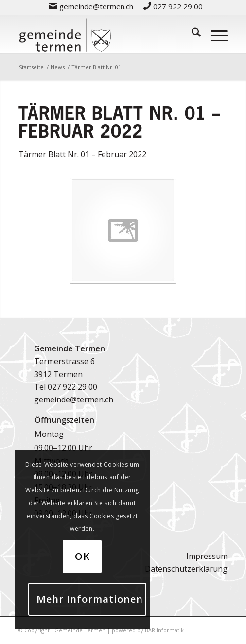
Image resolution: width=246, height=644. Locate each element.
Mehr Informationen (90, 599)
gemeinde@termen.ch (74, 400)
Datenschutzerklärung (186, 569)
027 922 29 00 (72, 387)
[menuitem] (91, 6)
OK (82, 556)
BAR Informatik (164, 630)
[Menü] (214, 34)
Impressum (207, 556)
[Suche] (191, 34)
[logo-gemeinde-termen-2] (102, 34)
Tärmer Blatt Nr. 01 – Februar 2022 (82, 154)
